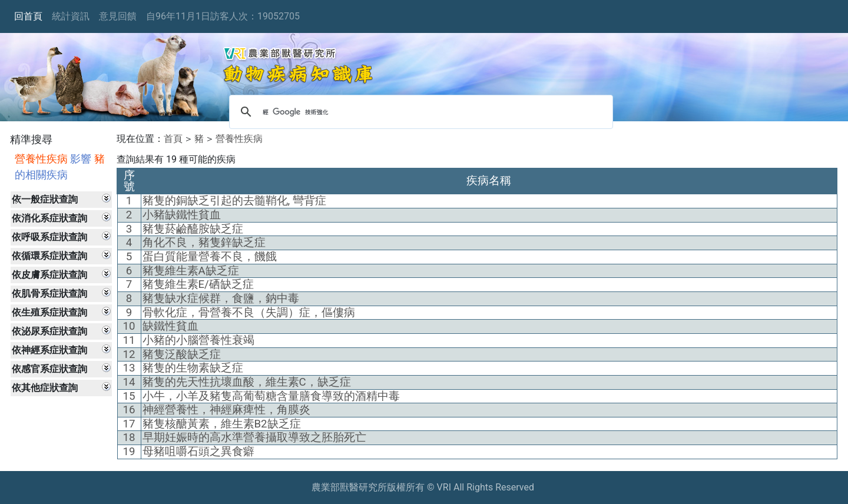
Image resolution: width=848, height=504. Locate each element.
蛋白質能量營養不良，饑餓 (210, 257)
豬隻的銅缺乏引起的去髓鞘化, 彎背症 (234, 201)
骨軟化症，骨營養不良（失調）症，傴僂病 (249, 313)
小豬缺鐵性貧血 (182, 215)
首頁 (173, 139)
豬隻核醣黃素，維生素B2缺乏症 (222, 424)
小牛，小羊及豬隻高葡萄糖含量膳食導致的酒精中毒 (271, 396)
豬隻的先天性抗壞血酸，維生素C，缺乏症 (247, 382)
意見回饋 (118, 16)
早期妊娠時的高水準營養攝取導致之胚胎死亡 (254, 437)
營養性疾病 (239, 139)
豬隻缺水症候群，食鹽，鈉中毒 (221, 299)
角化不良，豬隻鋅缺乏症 (204, 243)
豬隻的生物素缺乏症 (193, 368)
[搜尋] (419, 112)
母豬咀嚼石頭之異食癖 (198, 452)
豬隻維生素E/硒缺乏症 (198, 284)
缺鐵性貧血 (170, 326)
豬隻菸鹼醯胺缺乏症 (193, 229)
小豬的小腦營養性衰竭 (198, 340)
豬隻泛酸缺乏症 (182, 354)
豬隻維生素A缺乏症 (191, 271)
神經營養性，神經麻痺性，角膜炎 (226, 410)
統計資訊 (71, 16)
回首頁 (28, 16)
